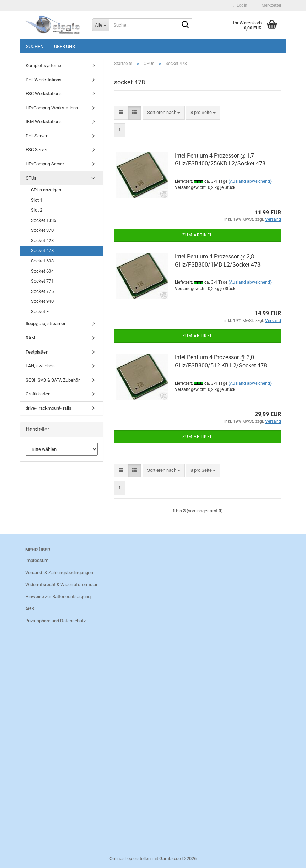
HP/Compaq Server (45, 164)
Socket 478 (42, 250)
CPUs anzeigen (46, 190)
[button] (121, 113)
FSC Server (37, 150)
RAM (30, 338)
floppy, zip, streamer (45, 324)
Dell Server (36, 136)
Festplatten (37, 352)
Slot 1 (37, 200)
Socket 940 (42, 301)
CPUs (31, 178)
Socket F (40, 312)
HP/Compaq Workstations (52, 108)
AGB (30, 609)
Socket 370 (42, 230)
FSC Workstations (44, 94)
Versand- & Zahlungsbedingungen (59, 572)
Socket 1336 (44, 220)
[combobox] (164, 113)
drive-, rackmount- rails (49, 408)
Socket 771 (42, 281)
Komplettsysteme (43, 65)
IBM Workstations (44, 122)
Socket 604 (42, 271)
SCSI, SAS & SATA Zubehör (53, 380)
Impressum (37, 560)
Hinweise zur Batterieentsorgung (58, 597)
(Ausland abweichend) (250, 181)
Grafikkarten (38, 394)
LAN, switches (40, 366)
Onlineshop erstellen (130, 859)
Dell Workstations (44, 80)
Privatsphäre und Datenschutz (55, 621)
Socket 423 (42, 241)
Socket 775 (42, 291)
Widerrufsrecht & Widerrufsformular (61, 585)
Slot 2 (37, 210)
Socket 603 (42, 261)
